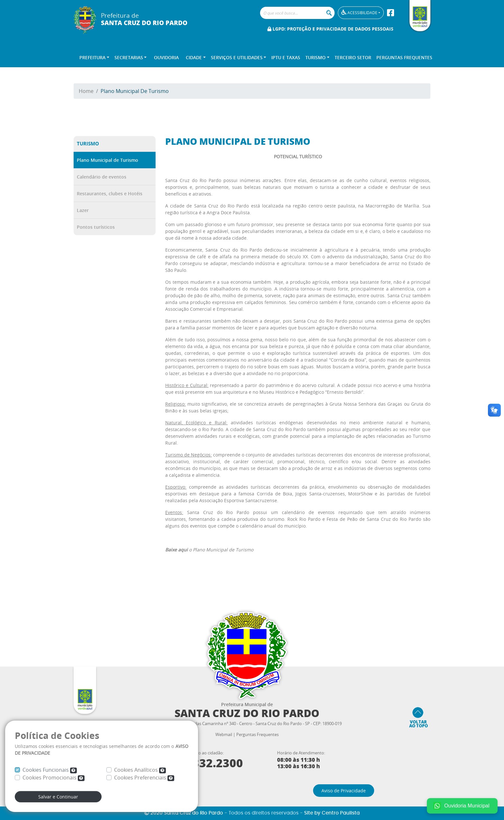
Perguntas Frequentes (404, 57)
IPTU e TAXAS (286, 57)
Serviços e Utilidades (237, 57)
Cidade (194, 57)
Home (86, 91)
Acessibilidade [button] (359, 12)
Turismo (315, 57)
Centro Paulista (341, 813)
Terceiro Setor (353, 57)
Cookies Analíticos (140, 770)
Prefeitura (92, 57)
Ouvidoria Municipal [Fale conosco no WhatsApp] (461, 806)
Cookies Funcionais (50, 770)
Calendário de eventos (102, 177)
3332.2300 (209, 763)
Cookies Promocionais (54, 778)
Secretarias (129, 57)
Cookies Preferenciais (144, 778)
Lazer (83, 210)
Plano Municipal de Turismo (108, 160)
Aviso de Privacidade (344, 791)
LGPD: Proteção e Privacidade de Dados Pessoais (330, 29)
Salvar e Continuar (58, 797)
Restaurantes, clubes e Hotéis (110, 193)
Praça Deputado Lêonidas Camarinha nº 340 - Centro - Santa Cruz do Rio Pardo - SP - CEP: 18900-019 (247, 723)
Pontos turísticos (96, 227)
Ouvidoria (166, 57)
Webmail (224, 734)
